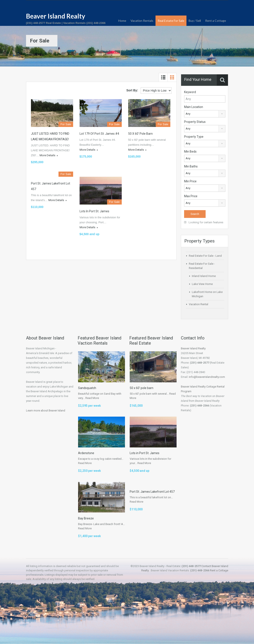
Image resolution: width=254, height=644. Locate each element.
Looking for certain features (204, 222)
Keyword (190, 92)
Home (122, 21)
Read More (92, 398)
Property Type (194, 137)
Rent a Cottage (216, 21)
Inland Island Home (204, 276)
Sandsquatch (87, 388)
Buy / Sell (195, 21)
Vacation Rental (199, 304)
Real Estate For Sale (171, 21)
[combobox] (205, 114)
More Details (49, 155)
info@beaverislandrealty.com (207, 377)
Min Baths (191, 166)
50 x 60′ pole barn (140, 134)
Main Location (194, 107)
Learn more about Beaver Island (46, 410)
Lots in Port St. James (94, 211)
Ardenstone (86, 453)
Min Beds (190, 152)
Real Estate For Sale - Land (205, 256)
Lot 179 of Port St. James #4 (99, 134)
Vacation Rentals (142, 21)
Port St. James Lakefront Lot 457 (152, 492)
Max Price (191, 196)
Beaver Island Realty (56, 16)
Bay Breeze (86, 518)
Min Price (190, 181)
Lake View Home (202, 284)
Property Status (195, 122)
